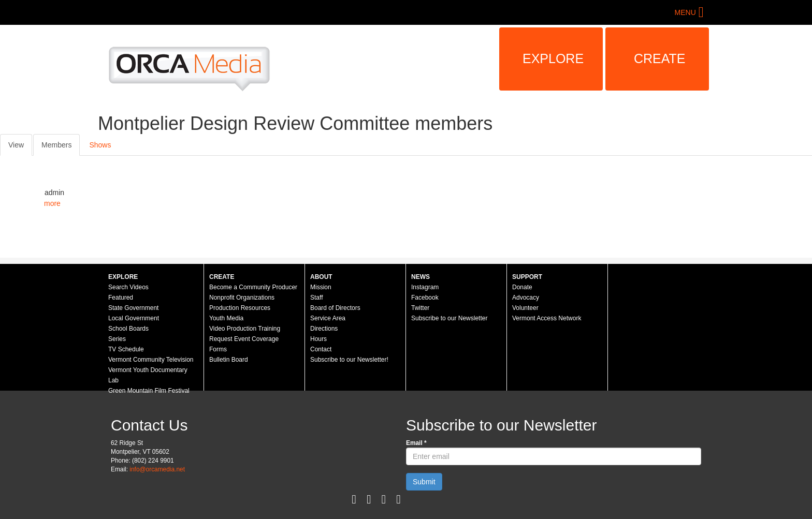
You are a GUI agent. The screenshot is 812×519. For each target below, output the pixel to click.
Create (660, 58)
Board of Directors (335, 308)
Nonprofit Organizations (242, 298)
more (52, 203)
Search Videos (128, 287)
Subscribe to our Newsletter (449, 318)
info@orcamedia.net (157, 469)
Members (61, 148)
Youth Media (226, 318)
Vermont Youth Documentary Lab (148, 375)
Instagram (425, 287)
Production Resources (240, 308)
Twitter (420, 308)
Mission (321, 287)
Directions (324, 329)
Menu (685, 12)
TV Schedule (126, 349)
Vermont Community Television (151, 360)
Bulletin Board (229, 360)
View (16, 145)
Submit (424, 482)
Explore (553, 58)
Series (117, 339)
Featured (121, 298)
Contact (321, 349)
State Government (133, 308)
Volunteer (525, 308)
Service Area (328, 318)
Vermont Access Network (547, 318)
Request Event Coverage (244, 339)
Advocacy (526, 298)
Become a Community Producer (253, 287)
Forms (218, 349)
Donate (522, 287)
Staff (316, 298)
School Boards (128, 329)
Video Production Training (245, 329)
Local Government (134, 318)
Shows (100, 145)
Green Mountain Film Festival (149, 391)
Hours (318, 339)
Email (416, 443)
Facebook (425, 298)
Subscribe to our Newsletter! (349, 360)
